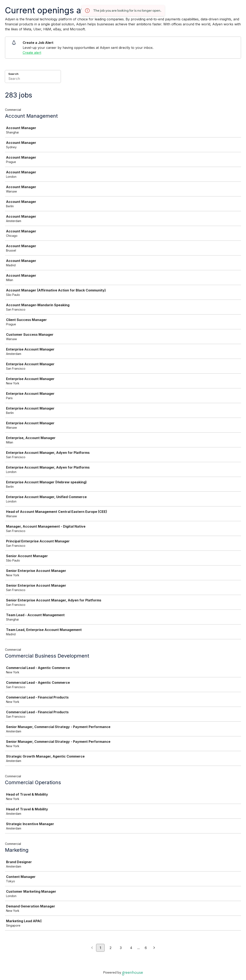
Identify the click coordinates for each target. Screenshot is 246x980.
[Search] (33, 79)
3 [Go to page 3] (121, 948)
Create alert (32, 53)
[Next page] (154, 948)
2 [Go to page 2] (111, 948)
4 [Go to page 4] (131, 948)
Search (13, 74)
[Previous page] (92, 948)
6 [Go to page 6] (146, 948)
